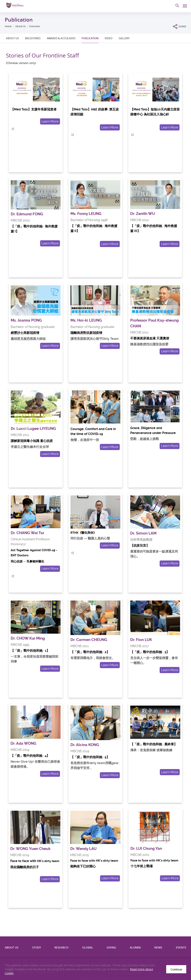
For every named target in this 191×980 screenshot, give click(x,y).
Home (8, 26)
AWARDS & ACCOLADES (61, 38)
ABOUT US (12, 38)
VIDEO (109, 38)
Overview (35, 26)
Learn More (50, 121)
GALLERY (124, 38)
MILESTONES (33, 38)
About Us (20, 26)
